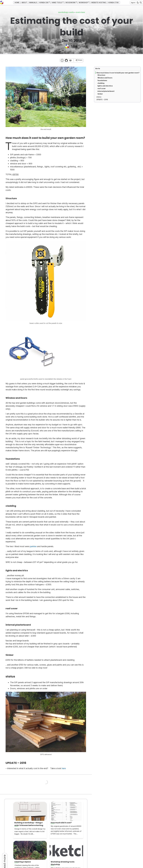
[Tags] (70, 60)
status (99, 97)
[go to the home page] (2, 3)
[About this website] (62, 60)
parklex (33, 546)
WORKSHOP (83, 3)
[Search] (140, 3)
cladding (101, 83)
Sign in (133, 3)
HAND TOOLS (57, 3)
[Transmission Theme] (66, 60)
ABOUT (24, 3)
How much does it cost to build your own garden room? (118, 73)
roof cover (102, 88)
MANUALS (33, 3)
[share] (79, 60)
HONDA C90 (44, 3)
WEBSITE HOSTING (99, 3)
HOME (17, 3)
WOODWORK (70, 3)
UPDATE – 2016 (102, 100)
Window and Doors (105, 78)
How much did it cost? (61, 823)
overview (80, 12)
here (64, 768)
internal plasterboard (106, 91)
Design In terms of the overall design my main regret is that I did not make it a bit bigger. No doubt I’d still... (30, 831)
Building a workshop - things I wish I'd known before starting (29, 824)
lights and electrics (105, 86)
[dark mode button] (137, 3)
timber (100, 94)
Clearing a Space (23, 862)
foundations (102, 80)
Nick (74, 46)
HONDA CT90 (113, 3)
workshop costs (66, 12)
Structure (101, 75)
